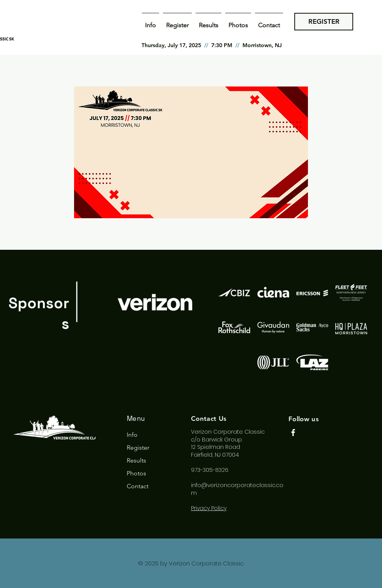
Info (132, 435)
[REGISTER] (324, 22)
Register (138, 448)
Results (136, 460)
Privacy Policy (209, 508)
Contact (138, 486)
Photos (136, 473)
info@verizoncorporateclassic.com (237, 489)
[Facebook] (293, 433)
